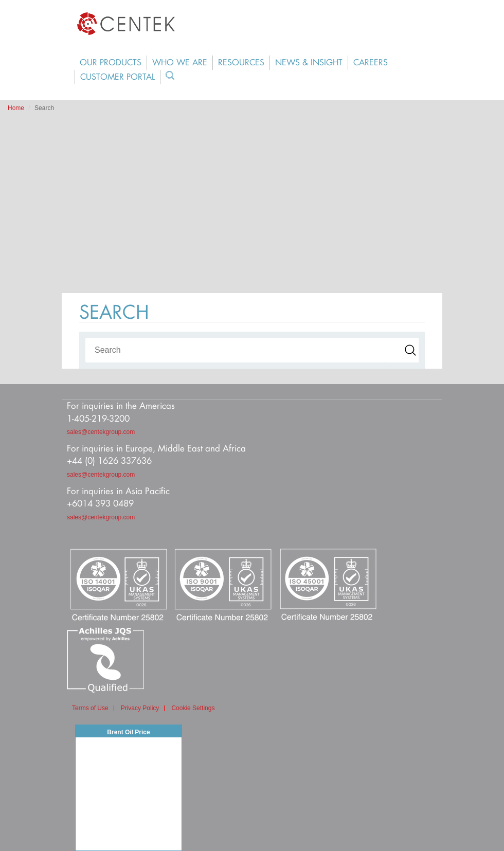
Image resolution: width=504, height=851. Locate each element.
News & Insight (309, 63)
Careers (371, 63)
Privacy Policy (140, 708)
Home (16, 108)
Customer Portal (118, 77)
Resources (241, 63)
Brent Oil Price (128, 732)
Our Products (111, 63)
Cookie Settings (193, 708)
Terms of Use (90, 708)
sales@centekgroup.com (101, 432)
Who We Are (180, 63)
